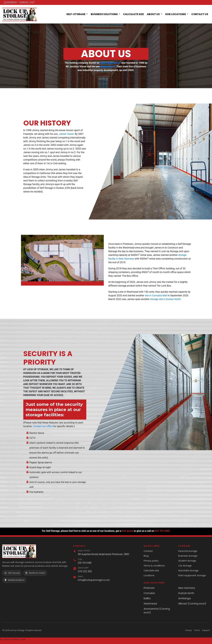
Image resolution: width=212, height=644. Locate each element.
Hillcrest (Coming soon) (192, 604)
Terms (197, 630)
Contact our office (43, 426)
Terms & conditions (154, 566)
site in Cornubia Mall (156, 295)
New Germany (187, 588)
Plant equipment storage (192, 575)
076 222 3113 (85, 571)
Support (206, 630)
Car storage (185, 566)
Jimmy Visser (108, 66)
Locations (149, 575)
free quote (127, 531)
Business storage (188, 556)
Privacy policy (151, 561)
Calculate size (151, 571)
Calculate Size (133, 14)
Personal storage (188, 551)
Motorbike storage (188, 571)
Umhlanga (184, 598)
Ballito (147, 598)
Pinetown (149, 588)
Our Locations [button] (176, 14)
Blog (146, 556)
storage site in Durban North (165, 299)
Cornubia (149, 593)
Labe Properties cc (110, 63)
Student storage (187, 561)
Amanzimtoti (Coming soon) (157, 611)
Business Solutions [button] (104, 14)
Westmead (150, 604)
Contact (148, 551)
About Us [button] (154, 14)
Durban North (186, 593)
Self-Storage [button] (76, 14)
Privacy (189, 630)
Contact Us (200, 14)
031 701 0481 (162, 531)
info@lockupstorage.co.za (94, 580)
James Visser (66, 134)
